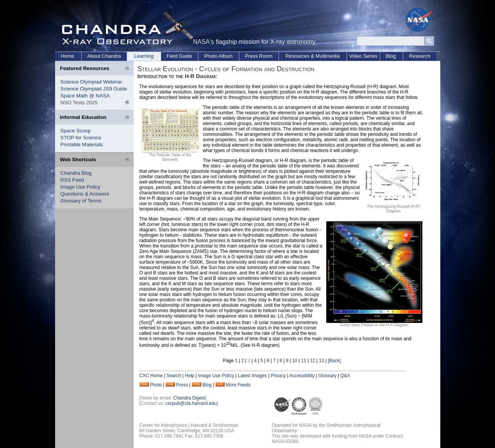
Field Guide (179, 56)
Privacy (278, 376)
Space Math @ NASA (85, 96)
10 (294, 361)
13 (321, 361)
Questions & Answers (85, 194)
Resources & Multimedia (313, 56)
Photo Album (218, 56)
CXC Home (151, 376)
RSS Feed (72, 180)
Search (174, 376)
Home (68, 56)
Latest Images (252, 376)
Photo (156, 385)
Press (182, 385)
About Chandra (104, 56)
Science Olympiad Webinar (91, 82)
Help (190, 376)
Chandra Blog (76, 173)
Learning (144, 56)
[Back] (334, 361)
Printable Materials (82, 145)
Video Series (363, 56)
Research (420, 56)
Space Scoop (76, 131)
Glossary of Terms (81, 201)
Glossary (327, 376)
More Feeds (238, 385)
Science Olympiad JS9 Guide (94, 89)
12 (313, 361)
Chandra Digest (189, 398)
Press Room (259, 56)
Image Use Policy (81, 187)
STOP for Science (81, 138)
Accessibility (302, 376)
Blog (391, 56)
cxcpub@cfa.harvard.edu (191, 403)
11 (304, 361)
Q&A (345, 376)
